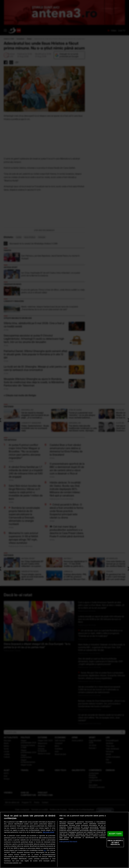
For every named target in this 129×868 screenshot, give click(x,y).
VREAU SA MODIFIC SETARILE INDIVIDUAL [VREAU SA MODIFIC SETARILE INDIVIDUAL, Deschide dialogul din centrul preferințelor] (115, 842)
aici (45, 850)
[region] (64, 840)
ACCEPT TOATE (115, 834)
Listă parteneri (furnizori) (68, 842)
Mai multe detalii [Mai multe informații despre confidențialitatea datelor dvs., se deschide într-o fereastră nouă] (49, 832)
